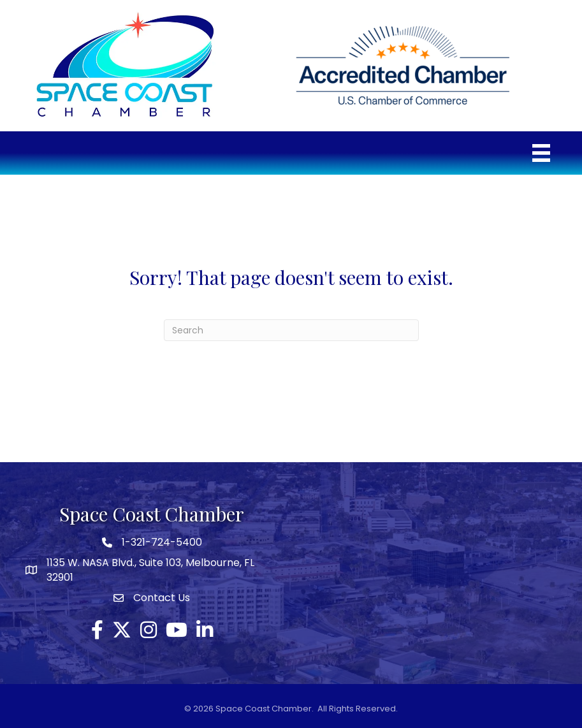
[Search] (291, 330)
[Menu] (541, 153)
